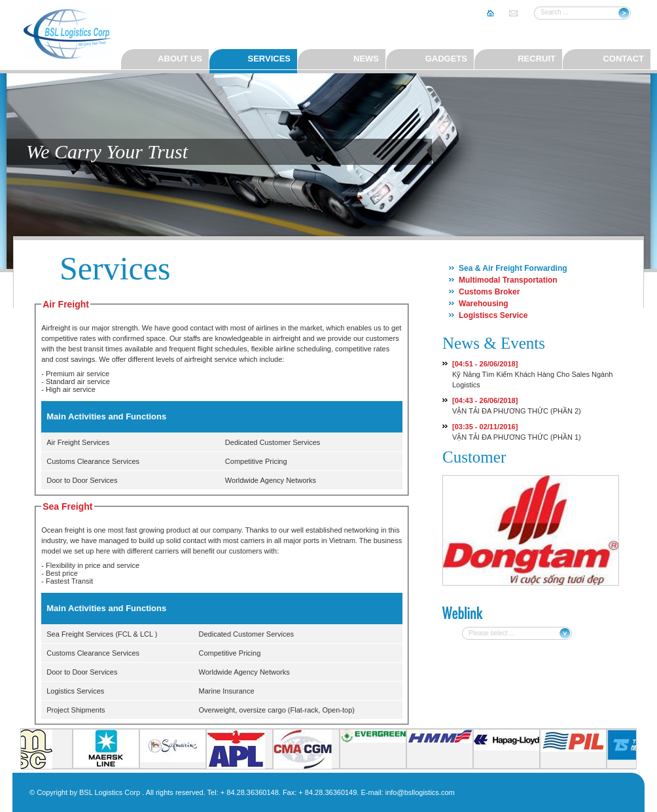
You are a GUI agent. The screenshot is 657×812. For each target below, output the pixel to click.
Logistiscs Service (493, 315)
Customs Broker (489, 292)
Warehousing (484, 304)
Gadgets (446, 59)
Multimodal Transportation (508, 280)
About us (180, 59)
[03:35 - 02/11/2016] (485, 427)
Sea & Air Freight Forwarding (513, 268)
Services (269, 59)
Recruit (537, 59)
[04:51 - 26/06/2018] (485, 364)
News (366, 59)
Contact (623, 59)
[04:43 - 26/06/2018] (485, 400)
